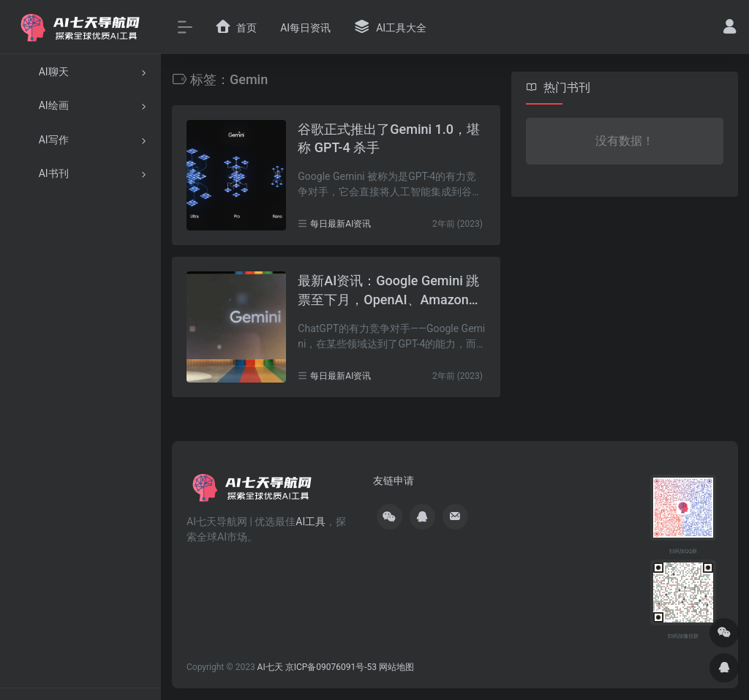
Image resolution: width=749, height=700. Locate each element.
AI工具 (310, 522)
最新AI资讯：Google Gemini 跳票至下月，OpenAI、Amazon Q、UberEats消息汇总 (388, 291)
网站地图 (396, 667)
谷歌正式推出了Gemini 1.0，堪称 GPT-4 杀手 (389, 139)
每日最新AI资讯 (340, 224)
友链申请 (394, 481)
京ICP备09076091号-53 (331, 667)
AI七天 (270, 667)
